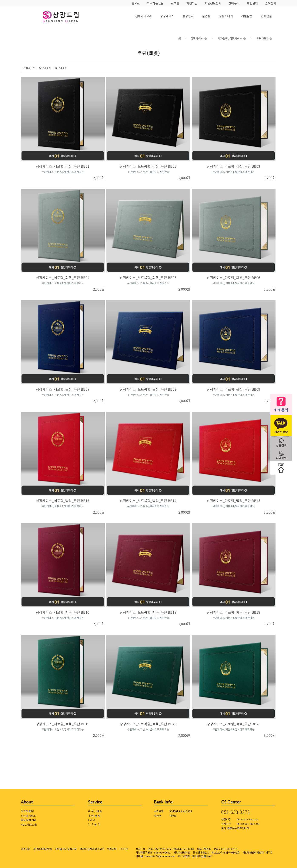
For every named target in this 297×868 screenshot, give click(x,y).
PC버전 (124, 849)
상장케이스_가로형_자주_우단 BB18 (233, 612)
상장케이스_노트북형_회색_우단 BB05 (148, 278)
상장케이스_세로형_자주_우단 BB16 (63, 612)
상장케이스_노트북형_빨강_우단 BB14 (148, 501)
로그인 (175, 3)
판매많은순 (29, 68)
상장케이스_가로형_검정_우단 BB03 (233, 166)
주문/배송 (95, 811)
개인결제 (252, 3)
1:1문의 (94, 824)
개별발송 (247, 16)
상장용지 (188, 16)
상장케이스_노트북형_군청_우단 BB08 (148, 389)
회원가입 (192, 3)
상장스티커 (226, 16)
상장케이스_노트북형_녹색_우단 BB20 (148, 724)
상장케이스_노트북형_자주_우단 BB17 (148, 612)
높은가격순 (61, 68)
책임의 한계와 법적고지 (92, 849)
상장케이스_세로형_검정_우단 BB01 (63, 166)
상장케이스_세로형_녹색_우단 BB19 (63, 724)
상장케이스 (167, 16)
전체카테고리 (143, 16)
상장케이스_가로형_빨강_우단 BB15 (233, 501)
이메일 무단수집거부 (66, 849)
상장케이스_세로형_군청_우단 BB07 (63, 389)
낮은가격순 (45, 68)
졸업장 (206, 16)
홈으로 (136, 3)
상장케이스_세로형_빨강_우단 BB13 (63, 501)
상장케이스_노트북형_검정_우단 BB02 (148, 166)
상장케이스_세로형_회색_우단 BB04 (63, 278)
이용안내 (112, 849)
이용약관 (26, 849)
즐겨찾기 (271, 3)
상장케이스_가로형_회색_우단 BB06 (233, 278)
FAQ (92, 820)
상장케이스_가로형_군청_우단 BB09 (233, 389)
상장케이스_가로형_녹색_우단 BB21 (233, 724)
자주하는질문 (155, 3)
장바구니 (234, 3)
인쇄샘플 (266, 16)
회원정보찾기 (213, 3)
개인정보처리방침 (43, 849)
